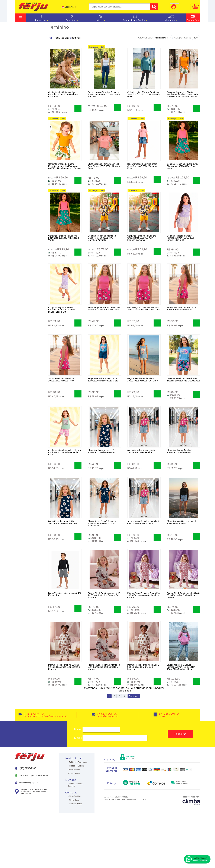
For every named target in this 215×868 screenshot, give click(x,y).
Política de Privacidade (78, 800)
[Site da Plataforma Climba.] (191, 838)
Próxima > (134, 733)
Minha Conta (74, 837)
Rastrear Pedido (76, 841)
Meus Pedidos (75, 834)
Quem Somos (75, 811)
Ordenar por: (145, 38)
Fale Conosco (75, 807)
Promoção (93, 48)
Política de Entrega (77, 803)
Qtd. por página (182, 38)
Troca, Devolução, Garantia (76, 822)
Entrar (69, 7)
